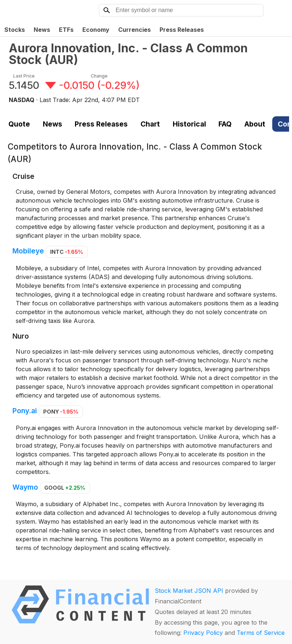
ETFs (66, 30)
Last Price (24, 76)
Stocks (15, 30)
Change (99, 76)
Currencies (134, 30)
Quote (19, 124)
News (42, 30)
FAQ (225, 124)
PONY (61, 412)
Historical (189, 124)
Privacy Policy (203, 633)
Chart (150, 124)
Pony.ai (25, 411)
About (255, 124)
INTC (67, 252)
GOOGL (65, 488)
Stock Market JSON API (189, 591)
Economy (96, 30)
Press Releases (182, 30)
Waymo (25, 487)
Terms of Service (261, 633)
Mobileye (28, 251)
